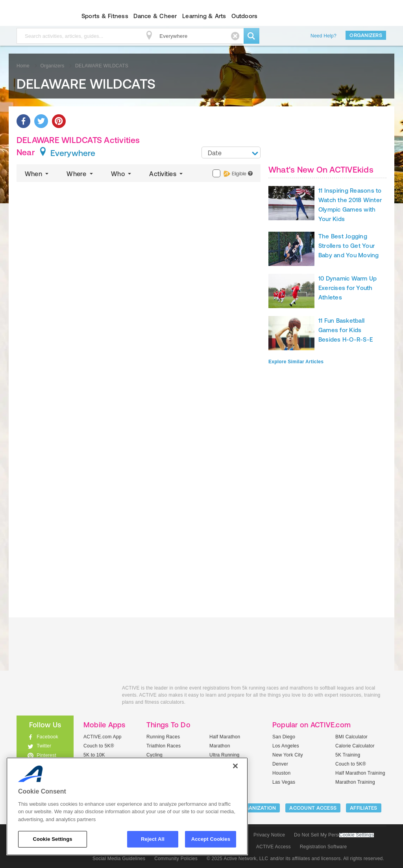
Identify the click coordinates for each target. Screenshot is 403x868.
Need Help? (324, 36)
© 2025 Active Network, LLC (238, 859)
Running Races (163, 737)
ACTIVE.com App (103, 737)
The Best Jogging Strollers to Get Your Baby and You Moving (349, 246)
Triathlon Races (164, 746)
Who (122, 174)
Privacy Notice (269, 835)
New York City (288, 755)
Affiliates (364, 808)
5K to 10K (94, 755)
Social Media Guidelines (119, 859)
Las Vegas (284, 782)
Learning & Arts (204, 16)
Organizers (366, 35)
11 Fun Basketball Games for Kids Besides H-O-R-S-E (346, 330)
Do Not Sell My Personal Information (334, 835)
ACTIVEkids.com (38, 16)
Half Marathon (225, 737)
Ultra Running (225, 755)
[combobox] (231, 152)
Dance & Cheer (155, 16)
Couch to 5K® (99, 746)
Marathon (220, 746)
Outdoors (244, 16)
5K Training (348, 755)
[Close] (235, 766)
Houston (281, 773)
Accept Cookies (211, 839)
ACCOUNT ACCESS (313, 808)
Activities (167, 174)
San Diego (284, 737)
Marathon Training (355, 782)
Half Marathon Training (360, 773)
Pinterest (46, 755)
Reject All (153, 839)
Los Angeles (286, 746)
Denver (280, 764)
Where (80, 174)
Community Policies (176, 859)
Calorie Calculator (355, 746)
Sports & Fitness (105, 16)
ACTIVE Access (274, 847)
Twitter (44, 746)
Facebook (47, 737)
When (37, 174)
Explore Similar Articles (296, 362)
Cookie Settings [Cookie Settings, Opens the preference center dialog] (52, 839)
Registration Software (324, 847)
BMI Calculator (351, 737)
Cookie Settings (357, 835)
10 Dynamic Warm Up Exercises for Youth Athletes (348, 288)
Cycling (154, 755)
